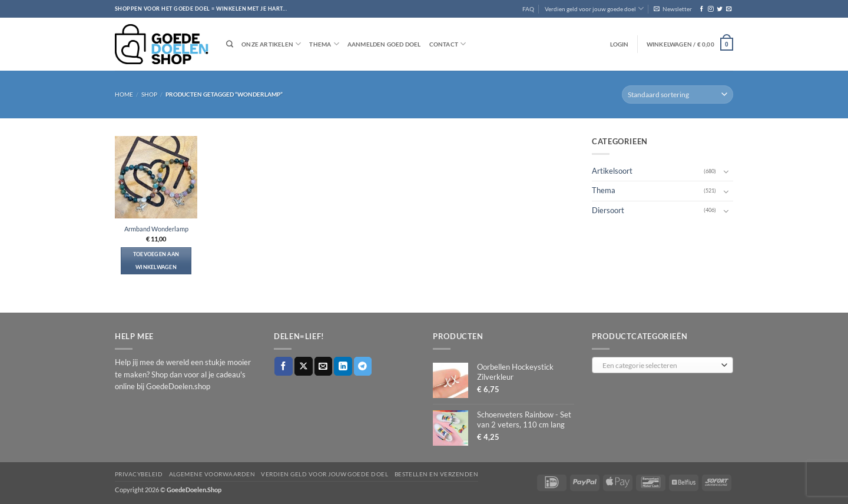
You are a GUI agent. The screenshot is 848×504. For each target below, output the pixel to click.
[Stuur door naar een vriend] (324, 366)
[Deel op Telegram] (363, 366)
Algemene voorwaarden (212, 474)
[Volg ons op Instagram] (710, 9)
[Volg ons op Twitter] (719, 9)
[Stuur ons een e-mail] (729, 9)
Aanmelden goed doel (384, 44)
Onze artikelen (271, 44)
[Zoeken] (230, 44)
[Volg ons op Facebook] (702, 9)
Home (124, 94)
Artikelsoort (612, 171)
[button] (673, 9)
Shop (149, 94)
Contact (448, 44)
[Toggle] (726, 171)
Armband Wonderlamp (156, 229)
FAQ (528, 9)
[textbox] (660, 366)
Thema (324, 44)
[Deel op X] (304, 366)
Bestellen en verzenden (437, 474)
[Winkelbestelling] (678, 94)
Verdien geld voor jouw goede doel (594, 9)
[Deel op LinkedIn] (343, 366)
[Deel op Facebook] (284, 366)
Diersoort (608, 210)
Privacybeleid (139, 474)
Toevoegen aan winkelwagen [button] (156, 261)
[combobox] (662, 365)
